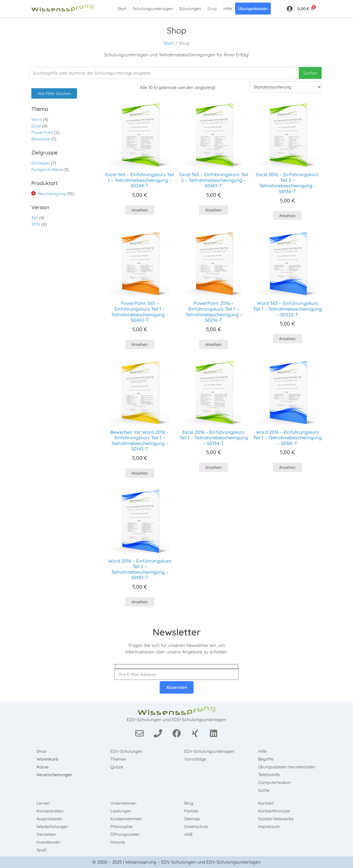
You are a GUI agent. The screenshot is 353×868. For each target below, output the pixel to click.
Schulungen (190, 9)
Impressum (269, 826)
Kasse (43, 767)
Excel (36, 126)
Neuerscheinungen (54, 775)
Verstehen (46, 834)
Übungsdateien (253, 9)
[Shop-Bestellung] (286, 87)
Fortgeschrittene (47, 169)
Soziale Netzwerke (276, 819)
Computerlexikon (274, 782)
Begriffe (266, 759)
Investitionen (48, 842)
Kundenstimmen (126, 819)
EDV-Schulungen (126, 751)
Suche (264, 790)
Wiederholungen (52, 826)
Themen (118, 759)
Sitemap (192, 819)
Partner (191, 811)
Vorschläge (195, 759)
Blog (189, 803)
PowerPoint (42, 132)
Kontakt (266, 803)
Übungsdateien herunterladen (287, 767)
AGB (188, 834)
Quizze (117, 767)
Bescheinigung (52, 194)
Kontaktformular (274, 811)
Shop (212, 9)
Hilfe (228, 9)
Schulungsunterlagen (153, 9)
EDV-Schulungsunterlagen (209, 751)
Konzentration (50, 811)
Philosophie (121, 826)
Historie (118, 842)
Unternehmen (123, 803)
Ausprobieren (49, 819)
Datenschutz (196, 826)
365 (35, 218)
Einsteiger (41, 163)
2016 (36, 224)
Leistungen (121, 811)
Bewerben (41, 139)
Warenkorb (47, 759)
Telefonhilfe (269, 775)
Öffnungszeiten (125, 834)
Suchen (310, 73)
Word (37, 119)
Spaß (42, 850)
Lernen (43, 803)
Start (122, 9)
